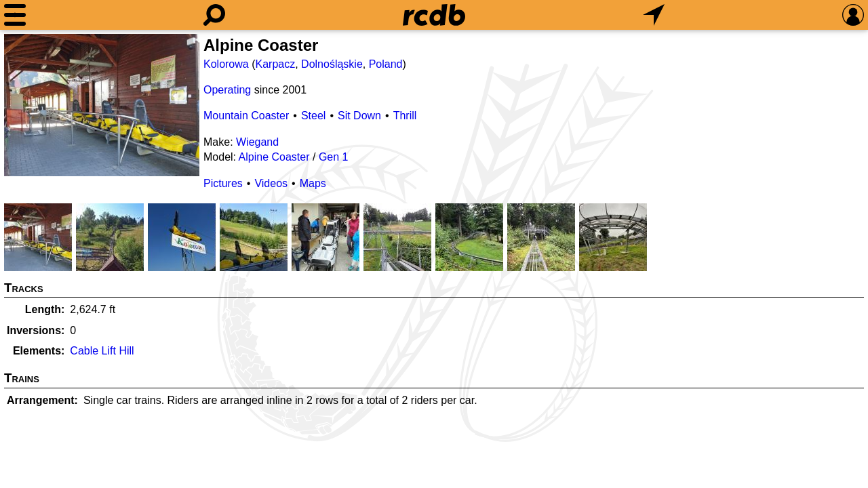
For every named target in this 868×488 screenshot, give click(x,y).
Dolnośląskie (332, 64)
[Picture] (102, 105)
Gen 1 (334, 157)
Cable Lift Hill (102, 351)
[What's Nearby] (654, 15)
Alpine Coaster (274, 157)
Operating (227, 90)
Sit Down (359, 116)
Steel (313, 116)
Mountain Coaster (246, 116)
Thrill (405, 116)
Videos (271, 183)
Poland (386, 64)
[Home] (434, 15)
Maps (313, 183)
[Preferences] (853, 15)
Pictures (223, 183)
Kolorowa (226, 64)
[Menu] (15, 15)
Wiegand (257, 142)
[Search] (214, 15)
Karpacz (275, 64)
